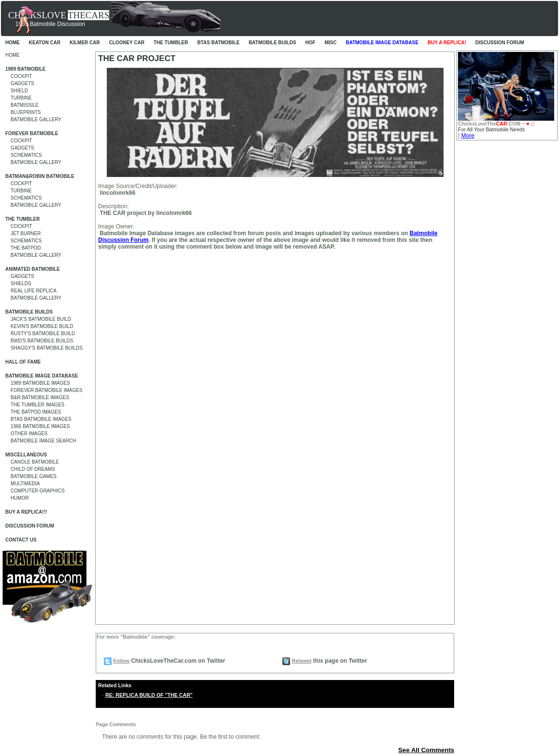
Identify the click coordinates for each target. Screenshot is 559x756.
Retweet (301, 661)
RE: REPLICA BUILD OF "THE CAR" (149, 695)
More (468, 136)
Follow (121, 661)
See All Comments (426, 750)
